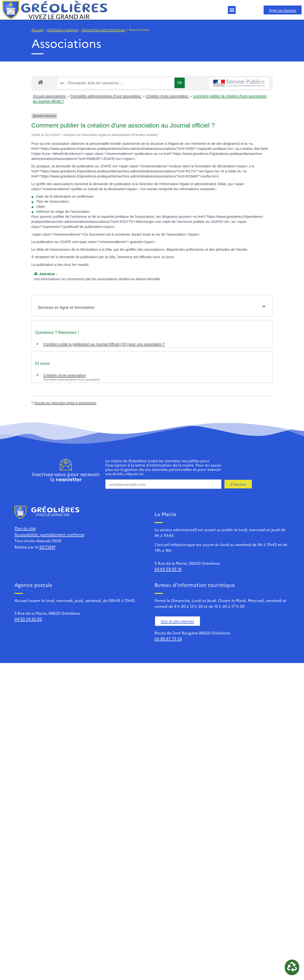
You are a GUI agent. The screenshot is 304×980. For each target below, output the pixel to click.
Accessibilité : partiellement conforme (49, 534)
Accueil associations (50, 96)
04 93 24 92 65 (28, 619)
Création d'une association (167, 96)
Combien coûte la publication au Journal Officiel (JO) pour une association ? (104, 344)
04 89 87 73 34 (168, 639)
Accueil (37, 30)
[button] (232, 10)
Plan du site (25, 528)
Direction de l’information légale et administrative (65, 403)
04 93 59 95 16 (168, 569)
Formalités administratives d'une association (106, 96)
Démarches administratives (103, 30)
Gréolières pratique (63, 30)
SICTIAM (47, 547)
